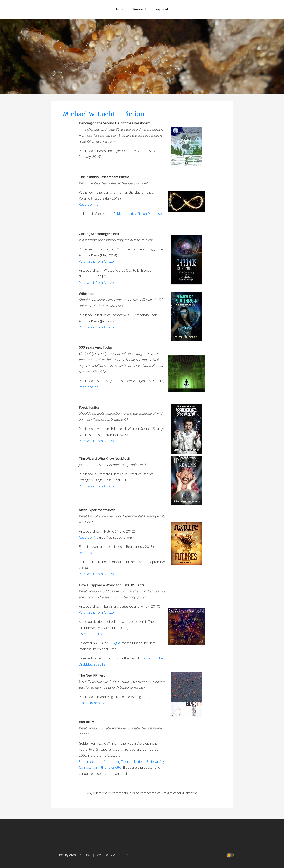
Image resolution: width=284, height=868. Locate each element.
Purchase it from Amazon (97, 261)
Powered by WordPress (112, 855)
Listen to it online (91, 634)
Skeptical (161, 9)
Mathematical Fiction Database (139, 213)
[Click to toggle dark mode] (231, 855)
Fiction (121, 9)
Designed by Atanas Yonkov (71, 855)
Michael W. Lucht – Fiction (104, 114)
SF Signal (115, 643)
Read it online (89, 204)
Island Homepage (92, 703)
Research (140, 9)
